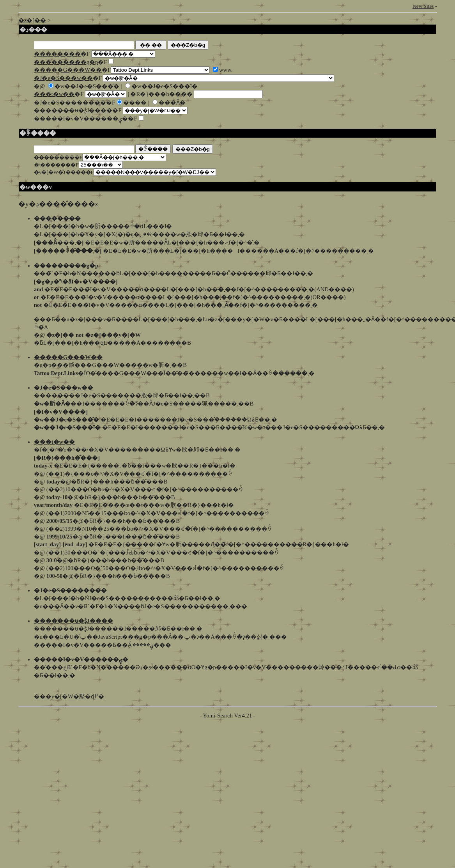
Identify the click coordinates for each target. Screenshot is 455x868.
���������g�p (66, 62)
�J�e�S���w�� (63, 78)
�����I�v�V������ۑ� (81, 119)
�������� (57, 54)
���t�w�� (54, 94)
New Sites (423, 6)
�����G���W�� (68, 70)
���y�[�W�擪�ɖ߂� (69, 696)
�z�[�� (32, 20)
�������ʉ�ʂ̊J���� (73, 110)
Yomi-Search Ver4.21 (227, 716)
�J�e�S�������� (70, 103)
